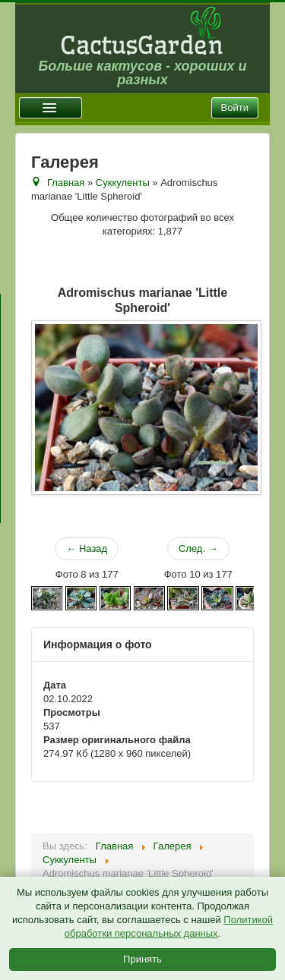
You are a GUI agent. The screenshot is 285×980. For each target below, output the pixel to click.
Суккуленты (123, 183)
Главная (66, 183)
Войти (235, 107)
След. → (198, 548)
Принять (142, 959)
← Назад (87, 548)
